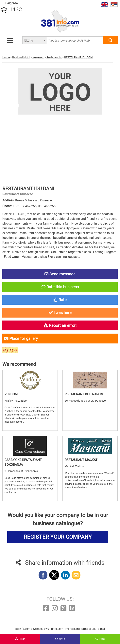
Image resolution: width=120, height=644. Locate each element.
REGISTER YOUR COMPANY (58, 537)
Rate (100, 639)
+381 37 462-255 (25, 206)
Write (60, 639)
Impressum (72, 629)
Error (20, 639)
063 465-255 (47, 206)
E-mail (102, 629)
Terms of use (89, 629)
